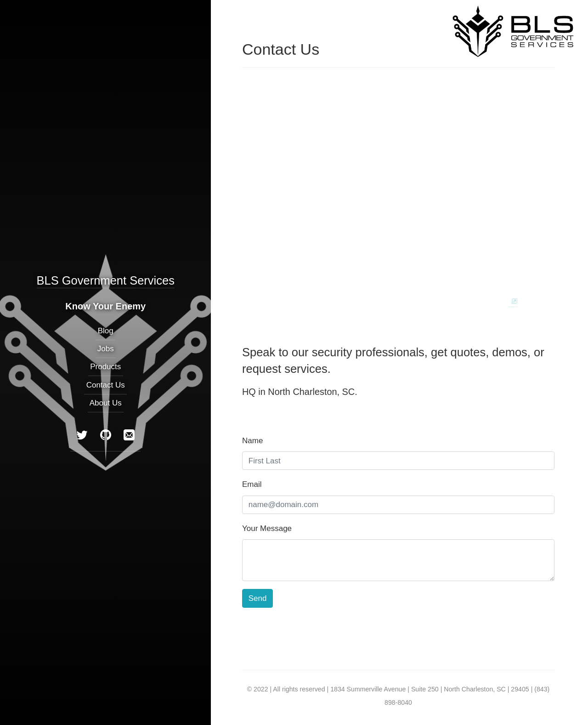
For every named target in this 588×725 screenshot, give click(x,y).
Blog (105, 331)
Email (252, 484)
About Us (106, 403)
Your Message (267, 528)
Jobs (106, 349)
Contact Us (105, 385)
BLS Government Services (105, 280)
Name (252, 441)
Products (105, 367)
